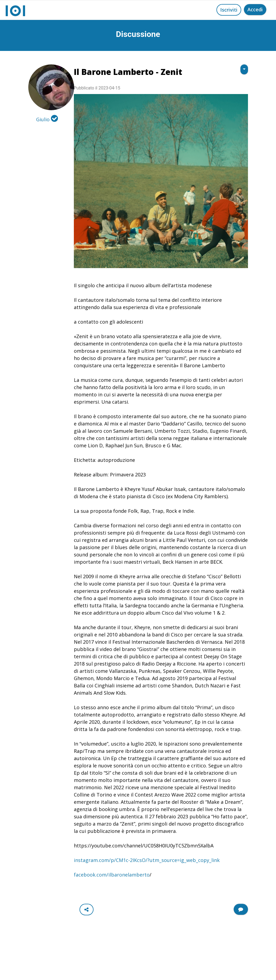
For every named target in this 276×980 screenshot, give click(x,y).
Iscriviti (229, 10)
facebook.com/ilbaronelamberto (112, 875)
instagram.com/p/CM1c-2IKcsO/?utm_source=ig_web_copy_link (147, 860)
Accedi (255, 9)
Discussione (138, 34)
